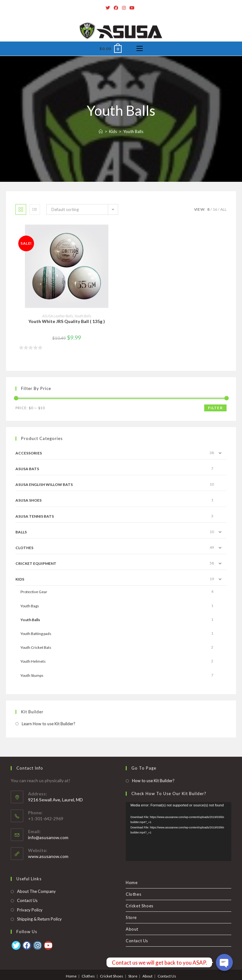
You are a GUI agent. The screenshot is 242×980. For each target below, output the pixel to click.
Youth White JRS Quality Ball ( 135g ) (67, 321)
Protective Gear (34, 592)
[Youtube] (132, 8)
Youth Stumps (32, 675)
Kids (20, 579)
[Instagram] (124, 8)
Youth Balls (83, 316)
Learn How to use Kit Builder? (49, 724)
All (223, 209)
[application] (179, 820)
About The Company (36, 880)
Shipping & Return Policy (39, 908)
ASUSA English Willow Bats (44, 484)
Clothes (24, 548)
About (132, 918)
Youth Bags (30, 606)
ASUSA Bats (27, 469)
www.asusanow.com (48, 845)
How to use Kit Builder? (153, 769)
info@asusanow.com (48, 826)
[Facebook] (116, 8)
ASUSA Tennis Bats (35, 516)
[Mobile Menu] (140, 49)
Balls (21, 532)
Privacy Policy (30, 899)
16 (215, 209)
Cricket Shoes (140, 894)
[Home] (101, 131)
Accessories (29, 453)
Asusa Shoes (29, 500)
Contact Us (27, 889)
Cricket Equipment (36, 563)
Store (131, 906)
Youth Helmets (33, 661)
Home (132, 871)
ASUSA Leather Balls (58, 316)
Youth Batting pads (36, 634)
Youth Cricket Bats (36, 647)
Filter (215, 408)
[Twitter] (109, 8)
